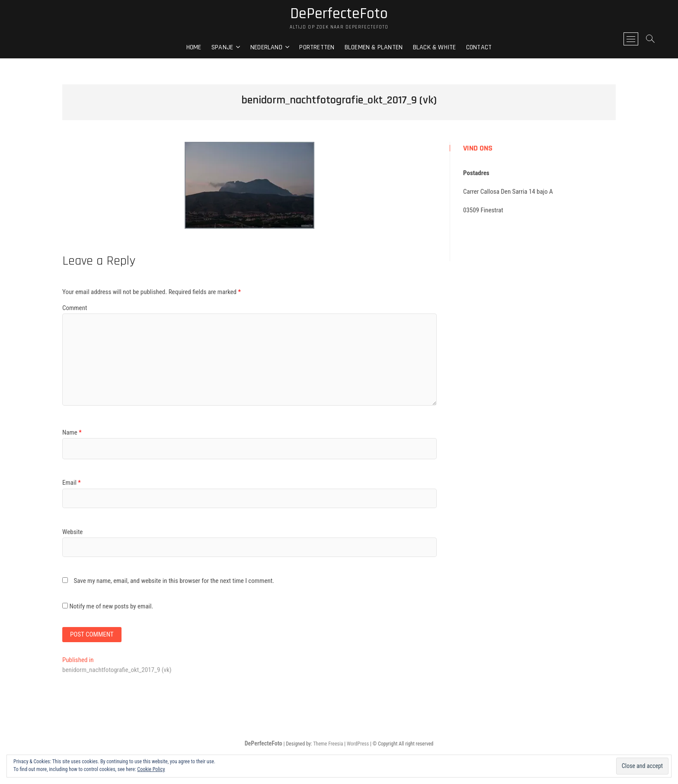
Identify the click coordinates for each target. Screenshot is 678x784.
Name (72, 432)
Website (72, 532)
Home (194, 47)
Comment (75, 308)
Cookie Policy (151, 769)
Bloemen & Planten (374, 47)
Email (72, 483)
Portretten (317, 47)
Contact (479, 47)
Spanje (222, 47)
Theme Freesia (328, 744)
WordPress (358, 744)
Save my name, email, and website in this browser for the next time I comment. (174, 581)
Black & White (435, 47)
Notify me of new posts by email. (111, 606)
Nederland (266, 47)
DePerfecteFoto (339, 14)
